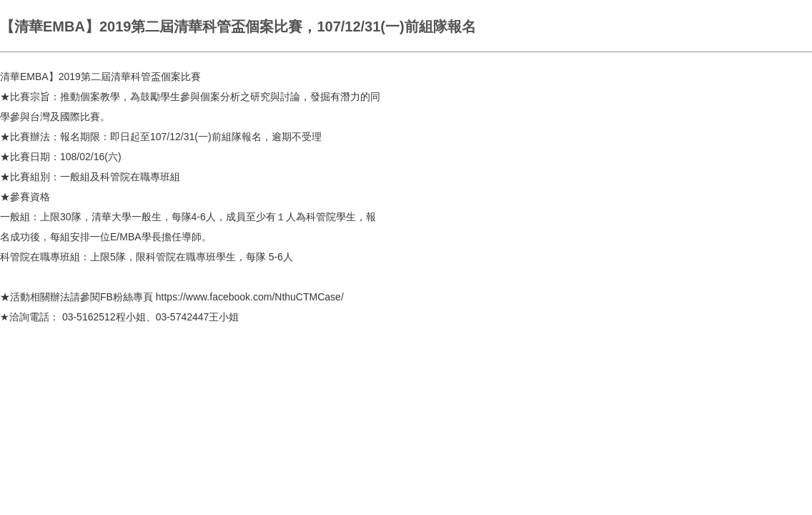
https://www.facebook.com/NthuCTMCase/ (250, 297)
